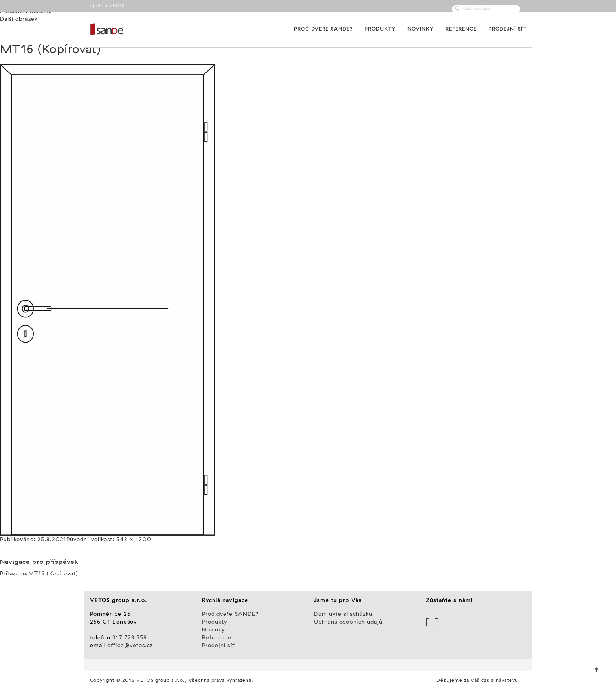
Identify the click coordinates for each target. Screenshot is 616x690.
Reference (461, 29)
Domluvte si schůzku (343, 614)
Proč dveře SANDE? (323, 29)
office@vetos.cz (130, 646)
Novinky (421, 29)
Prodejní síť (507, 29)
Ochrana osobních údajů (348, 622)
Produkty (380, 29)
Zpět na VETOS (107, 6)
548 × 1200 (134, 540)
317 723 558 (130, 638)
